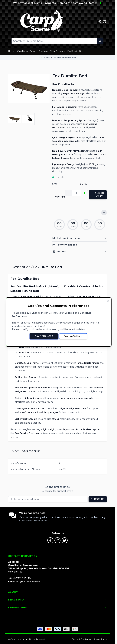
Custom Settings (73, 336)
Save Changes (44, 336)
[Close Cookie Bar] (108, 301)
